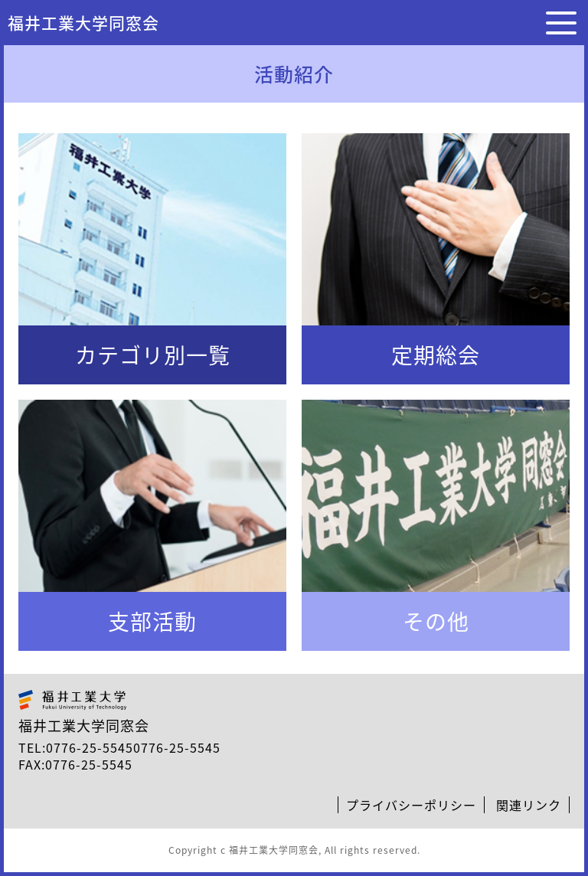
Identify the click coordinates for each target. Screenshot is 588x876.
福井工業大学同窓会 (83, 23)
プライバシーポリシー (411, 805)
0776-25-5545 (90, 747)
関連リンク (529, 805)
